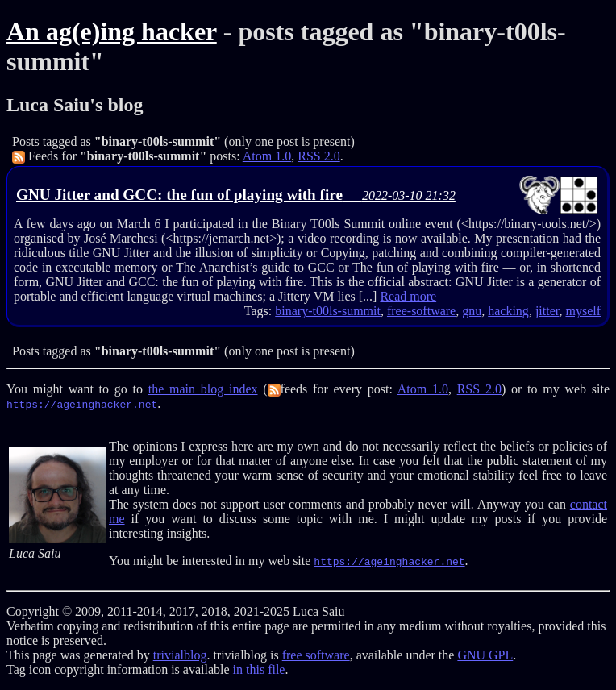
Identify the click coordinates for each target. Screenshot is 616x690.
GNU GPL (485, 655)
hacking (508, 311)
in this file (259, 669)
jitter (547, 311)
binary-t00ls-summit (328, 311)
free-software (421, 311)
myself (583, 311)
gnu (472, 311)
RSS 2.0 (318, 156)
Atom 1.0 (267, 156)
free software (316, 655)
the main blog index (203, 389)
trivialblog (180, 655)
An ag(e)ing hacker (112, 31)
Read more (408, 296)
